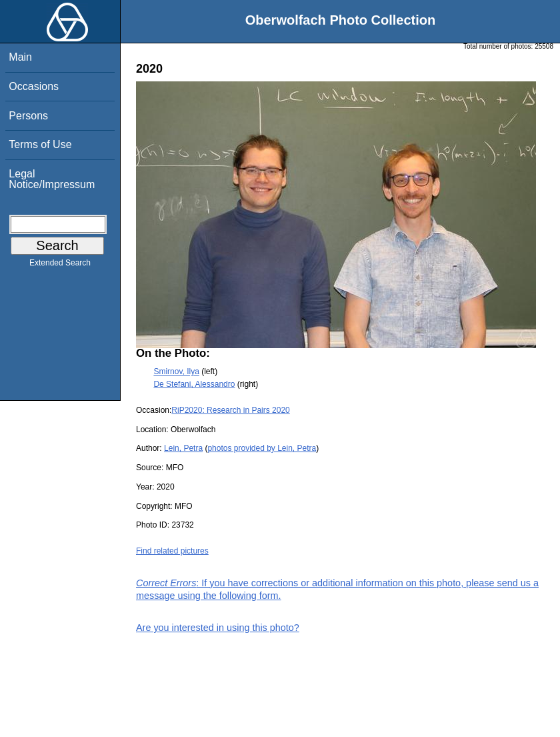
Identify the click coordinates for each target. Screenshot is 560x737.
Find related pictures (172, 551)
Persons (28, 116)
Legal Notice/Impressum (52, 179)
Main (20, 57)
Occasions (34, 86)
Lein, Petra (183, 448)
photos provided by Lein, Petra (262, 448)
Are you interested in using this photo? (218, 628)
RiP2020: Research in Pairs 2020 (230, 410)
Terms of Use (40, 144)
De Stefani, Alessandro (194, 384)
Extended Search (60, 265)
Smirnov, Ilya (176, 372)
